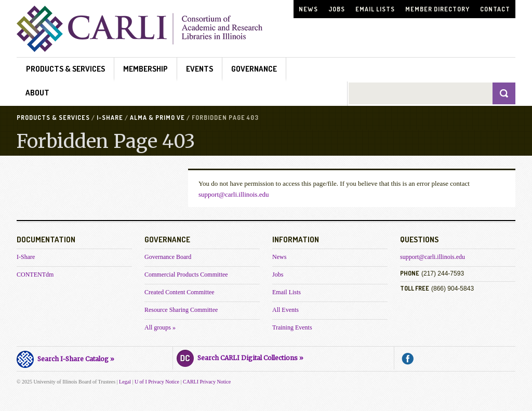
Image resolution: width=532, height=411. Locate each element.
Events (199, 69)
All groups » (160, 327)
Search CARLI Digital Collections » (240, 357)
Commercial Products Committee (186, 275)
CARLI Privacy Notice (207, 382)
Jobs (337, 9)
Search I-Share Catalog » (65, 358)
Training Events (292, 327)
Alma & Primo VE (157, 118)
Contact (495, 9)
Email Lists (375, 9)
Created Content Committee (179, 292)
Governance (254, 69)
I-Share (110, 118)
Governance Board (168, 257)
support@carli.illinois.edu (234, 194)
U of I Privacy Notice (157, 382)
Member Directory (437, 9)
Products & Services (65, 69)
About (37, 93)
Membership (145, 69)
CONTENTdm (35, 275)
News (308, 9)
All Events (285, 310)
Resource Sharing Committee (181, 310)
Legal (125, 382)
